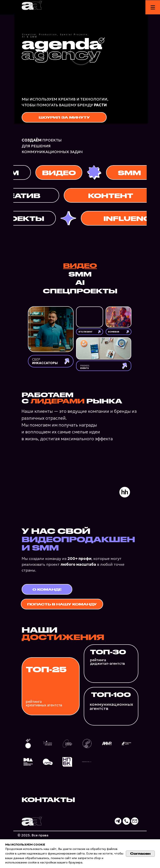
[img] (51, 329)
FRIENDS (85, 367)
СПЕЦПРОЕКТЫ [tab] (80, 291)
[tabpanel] (80, 340)
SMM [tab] (80, 274)
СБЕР (45, 361)
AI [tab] (80, 282)
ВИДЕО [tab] (80, 265)
